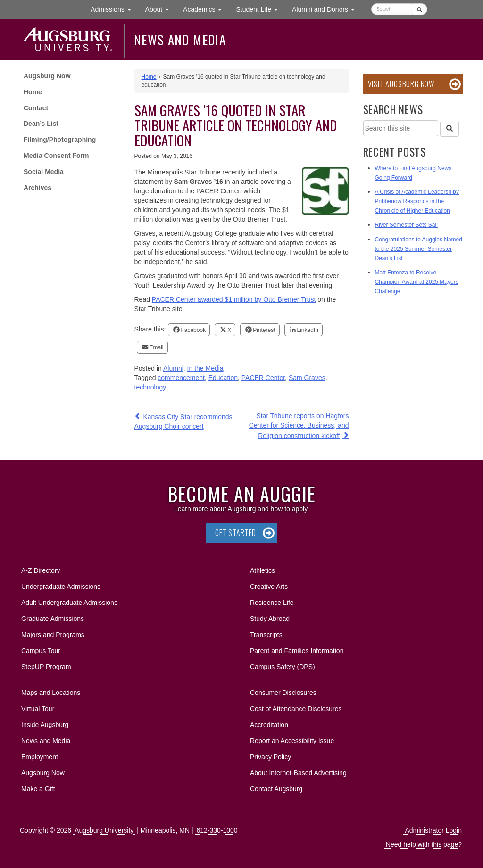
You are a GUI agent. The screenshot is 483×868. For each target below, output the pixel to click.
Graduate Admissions (53, 619)
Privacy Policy (271, 757)
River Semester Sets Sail (406, 225)
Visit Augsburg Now (401, 84)
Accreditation (269, 725)
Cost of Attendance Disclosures (296, 709)
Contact (36, 108)
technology (150, 387)
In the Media (205, 368)
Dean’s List (41, 124)
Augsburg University (104, 830)
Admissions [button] (114, 9)
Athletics (262, 570)
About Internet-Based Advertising (298, 773)
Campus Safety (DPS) (283, 667)
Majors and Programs (53, 633)
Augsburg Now (47, 76)
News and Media (180, 40)
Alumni (173, 368)
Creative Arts (269, 587)
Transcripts (266, 635)
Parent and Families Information (297, 651)
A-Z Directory (41, 570)
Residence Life (272, 603)
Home (33, 92)
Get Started (236, 533)
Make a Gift (38, 789)
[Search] (450, 129)
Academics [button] (206, 9)
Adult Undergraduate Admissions (69, 603)
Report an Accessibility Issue (292, 741)
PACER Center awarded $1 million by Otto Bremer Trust (234, 299)
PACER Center (263, 378)
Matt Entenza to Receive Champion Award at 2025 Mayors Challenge (417, 282)
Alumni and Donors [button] (327, 9)
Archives (37, 188)
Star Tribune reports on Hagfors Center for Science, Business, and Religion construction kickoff (299, 426)
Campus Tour (41, 651)
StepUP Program (46, 667)
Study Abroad (270, 619)
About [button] (161, 12)
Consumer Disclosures (283, 693)
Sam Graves (307, 378)
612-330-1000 (217, 830)
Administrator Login (433, 830)
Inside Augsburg (45, 725)
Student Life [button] (260, 9)
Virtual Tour (38, 709)
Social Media (44, 172)
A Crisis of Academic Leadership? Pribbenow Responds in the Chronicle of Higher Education (417, 201)
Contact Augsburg (276, 789)
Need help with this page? (424, 844)
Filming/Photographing (60, 140)
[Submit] (420, 9)
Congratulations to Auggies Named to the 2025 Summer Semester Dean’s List (419, 249)
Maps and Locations (51, 693)
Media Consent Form (56, 156)
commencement (181, 378)
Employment (40, 757)
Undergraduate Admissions (61, 587)
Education (223, 378)
